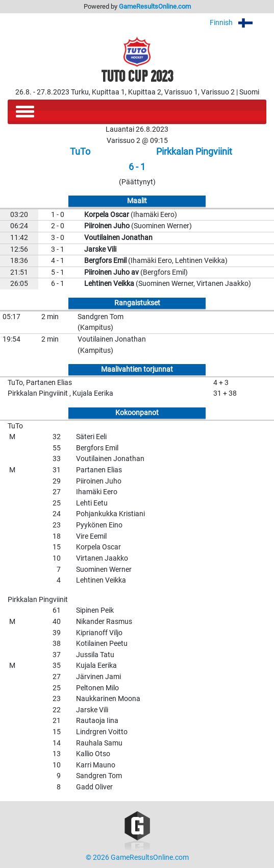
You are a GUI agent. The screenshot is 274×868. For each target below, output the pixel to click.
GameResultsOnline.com (155, 6)
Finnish (238, 23)
